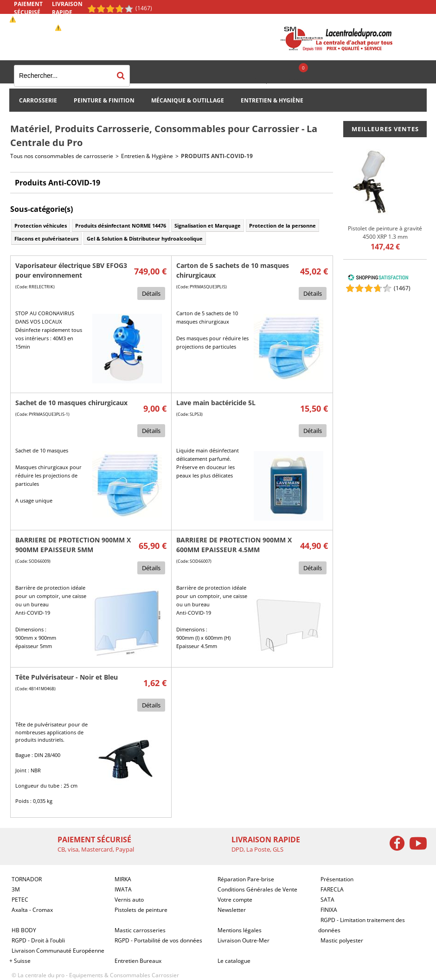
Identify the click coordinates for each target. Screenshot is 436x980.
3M (16, 889)
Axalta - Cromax (32, 910)
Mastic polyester (342, 940)
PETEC (20, 900)
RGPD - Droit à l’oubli (38, 940)
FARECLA (332, 889)
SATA (327, 900)
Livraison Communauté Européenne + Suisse (57, 956)
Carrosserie (38, 100)
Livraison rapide (67, 8)
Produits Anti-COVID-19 (217, 156)
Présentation (337, 879)
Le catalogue (234, 961)
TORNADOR (27, 879)
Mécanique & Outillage (188, 100)
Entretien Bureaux (138, 961)
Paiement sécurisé (28, 8)
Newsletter (232, 910)
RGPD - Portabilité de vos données (158, 940)
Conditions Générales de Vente (257, 889)
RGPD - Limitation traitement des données (362, 925)
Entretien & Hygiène (272, 100)
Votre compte (235, 900)
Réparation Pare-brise (246, 879)
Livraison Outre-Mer (244, 940)
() (402, 288)
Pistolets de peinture (141, 910)
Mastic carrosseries (140, 930)
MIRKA (123, 879)
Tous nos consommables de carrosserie (62, 156)
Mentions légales (240, 930)
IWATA (123, 889)
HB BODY (24, 930)
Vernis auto (129, 900)
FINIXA (329, 910)
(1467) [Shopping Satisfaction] (144, 8)
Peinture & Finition (104, 100)
